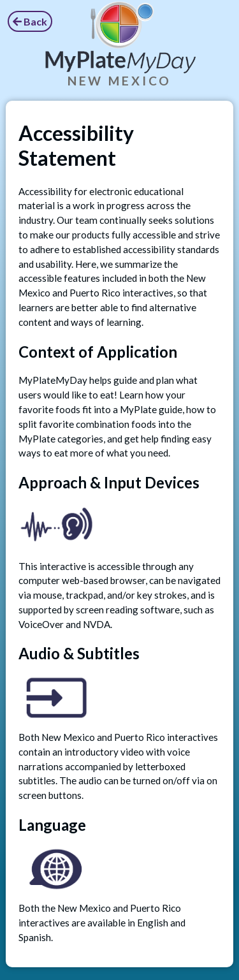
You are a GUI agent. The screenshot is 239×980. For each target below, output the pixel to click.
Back (30, 21)
